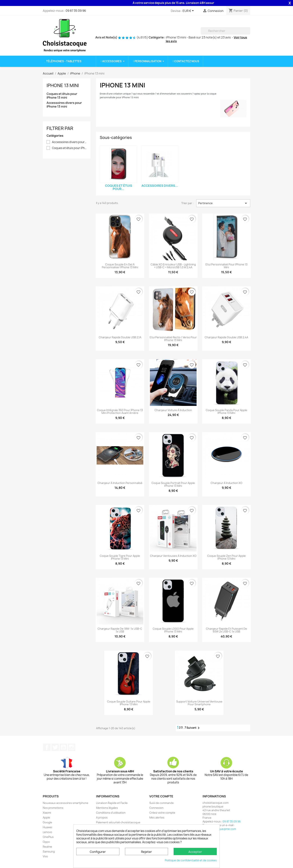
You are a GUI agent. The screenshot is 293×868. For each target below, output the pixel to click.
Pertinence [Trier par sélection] (223, 203)
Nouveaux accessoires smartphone (66, 803)
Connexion (156, 808)
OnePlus (48, 837)
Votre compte (161, 796)
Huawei (47, 827)
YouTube (63, 747)
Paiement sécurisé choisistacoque (118, 822)
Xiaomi (47, 813)
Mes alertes (157, 817)
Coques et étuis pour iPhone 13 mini (62, 96)
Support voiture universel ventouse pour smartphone (199, 703)
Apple (46, 817)
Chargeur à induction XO (226, 483)
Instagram (72, 747)
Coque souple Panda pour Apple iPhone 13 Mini (226, 412)
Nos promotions (53, 808)
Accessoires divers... (160, 186)
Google (47, 822)
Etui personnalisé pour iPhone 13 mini (226, 266)
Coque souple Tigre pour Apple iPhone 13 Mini (120, 557)
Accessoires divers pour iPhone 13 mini (64, 105)
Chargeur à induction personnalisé (120, 483)
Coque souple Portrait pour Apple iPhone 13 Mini (173, 484)
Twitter (55, 747)
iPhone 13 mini (63, 85)
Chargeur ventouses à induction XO (173, 556)
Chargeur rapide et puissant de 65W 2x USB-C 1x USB (226, 630)
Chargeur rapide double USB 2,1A (120, 337)
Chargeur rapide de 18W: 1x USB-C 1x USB (120, 630)
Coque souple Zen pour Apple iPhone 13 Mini (226, 557)
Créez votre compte (162, 813)
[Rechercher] (225, 31)
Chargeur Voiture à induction (173, 410)
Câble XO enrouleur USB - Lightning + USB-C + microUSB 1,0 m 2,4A (173, 266)
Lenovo (47, 832)
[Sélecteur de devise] (189, 11)
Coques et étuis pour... (119, 187)
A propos (102, 817)
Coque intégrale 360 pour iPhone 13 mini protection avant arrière (120, 412)
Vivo (45, 856)
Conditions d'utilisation (111, 813)
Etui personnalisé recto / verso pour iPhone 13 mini (173, 339)
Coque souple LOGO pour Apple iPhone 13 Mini (173, 630)
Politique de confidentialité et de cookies (191, 860)
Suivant (194, 728)
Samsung (49, 851)
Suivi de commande (162, 803)
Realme (47, 847)
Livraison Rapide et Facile (112, 803)
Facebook (47, 747)
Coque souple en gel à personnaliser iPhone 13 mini (120, 266)
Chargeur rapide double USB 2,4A (226, 337)
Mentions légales (107, 808)
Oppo (46, 842)
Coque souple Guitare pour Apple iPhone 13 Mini (129, 703)
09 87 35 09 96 (76, 11)
